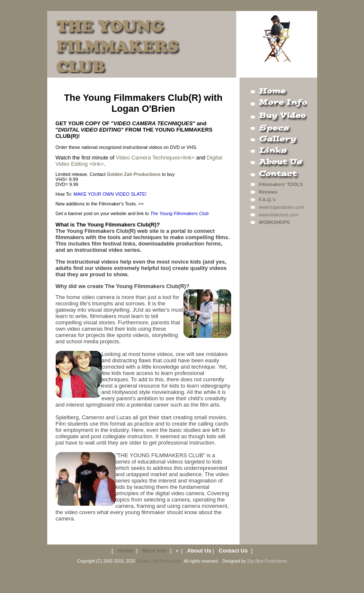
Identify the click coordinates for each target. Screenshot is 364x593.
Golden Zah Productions (159, 561)
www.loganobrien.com (282, 207)
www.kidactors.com (279, 215)
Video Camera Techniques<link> (154, 158)
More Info (155, 551)
